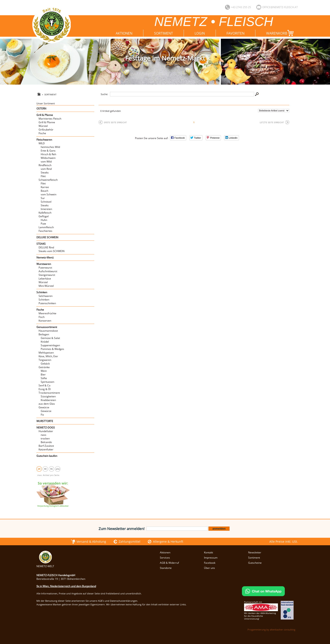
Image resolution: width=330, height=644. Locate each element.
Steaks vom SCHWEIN (52, 251)
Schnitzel (46, 202)
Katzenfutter (46, 449)
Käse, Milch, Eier (48, 356)
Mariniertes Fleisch (50, 119)
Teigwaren (45, 360)
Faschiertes (45, 231)
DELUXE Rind (46, 247)
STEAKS (41, 244)
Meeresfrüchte (47, 313)
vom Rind (46, 169)
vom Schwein (49, 194)
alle (58, 469)
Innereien (46, 209)
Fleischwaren (44, 140)
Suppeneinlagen (50, 345)
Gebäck (45, 364)
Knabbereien (48, 400)
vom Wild (46, 162)
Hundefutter (46, 431)
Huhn (44, 220)
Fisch (42, 317)
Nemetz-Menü (45, 257)
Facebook (210, 563)
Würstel (43, 126)
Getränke (44, 367)
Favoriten (235, 33)
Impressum (211, 558)
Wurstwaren (44, 264)
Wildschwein (48, 158)
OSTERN (41, 109)
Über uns (209, 568)
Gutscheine (255, 563)
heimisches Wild (50, 147)
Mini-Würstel (46, 286)
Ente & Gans (48, 151)
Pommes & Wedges (52, 349)
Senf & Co (44, 385)
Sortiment (163, 33)
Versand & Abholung (91, 541)
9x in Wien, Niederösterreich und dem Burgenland (66, 586)
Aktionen (124, 33)
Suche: (104, 94)
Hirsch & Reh (48, 154)
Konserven (45, 321)
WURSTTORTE (45, 421)
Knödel (45, 342)
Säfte (44, 378)
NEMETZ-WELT (45, 564)
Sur (43, 198)
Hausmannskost (48, 331)
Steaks (45, 172)
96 (51, 469)
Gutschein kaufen (47, 456)
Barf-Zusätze (46, 446)
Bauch (44, 191)
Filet (43, 176)
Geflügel (44, 216)
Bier (43, 374)
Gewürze (44, 407)
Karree (45, 187)
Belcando (46, 442)
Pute (43, 224)
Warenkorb (281, 33)
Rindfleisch (45, 165)
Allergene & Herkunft (168, 541)
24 (39, 469)
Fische (42, 133)
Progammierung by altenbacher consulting (271, 630)
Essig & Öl (45, 389)
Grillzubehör (46, 130)
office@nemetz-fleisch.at (280, 7)
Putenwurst (45, 268)
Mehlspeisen (46, 353)
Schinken (42, 292)
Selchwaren (46, 296)
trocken (45, 438)
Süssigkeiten (48, 396)
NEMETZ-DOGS (46, 428)
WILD (42, 143)
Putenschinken (47, 303)
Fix (42, 415)
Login (200, 33)
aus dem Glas (47, 404)
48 (45, 469)
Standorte (166, 568)
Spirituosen (47, 382)
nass (43, 435)
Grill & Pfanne (45, 115)
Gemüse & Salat (50, 338)
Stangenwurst (47, 275)
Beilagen (44, 334)
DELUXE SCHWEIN (47, 237)
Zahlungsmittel (130, 541)
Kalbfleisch (45, 213)
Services (165, 558)
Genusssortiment (47, 327)
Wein (44, 371)
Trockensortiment (49, 393)
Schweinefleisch (48, 180)
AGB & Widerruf (169, 563)
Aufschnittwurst (48, 271)
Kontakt (208, 552)
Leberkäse (45, 279)
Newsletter (255, 552)
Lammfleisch (46, 227)
